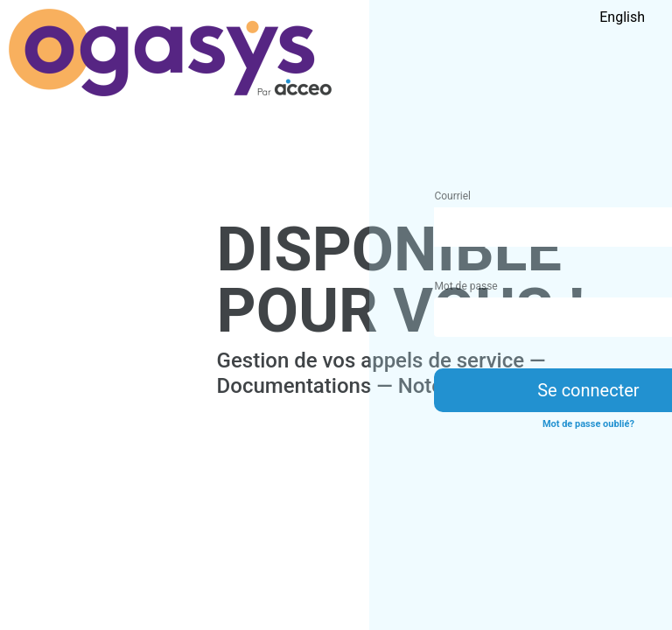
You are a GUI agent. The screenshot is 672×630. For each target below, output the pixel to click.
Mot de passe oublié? (588, 424)
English (622, 17)
